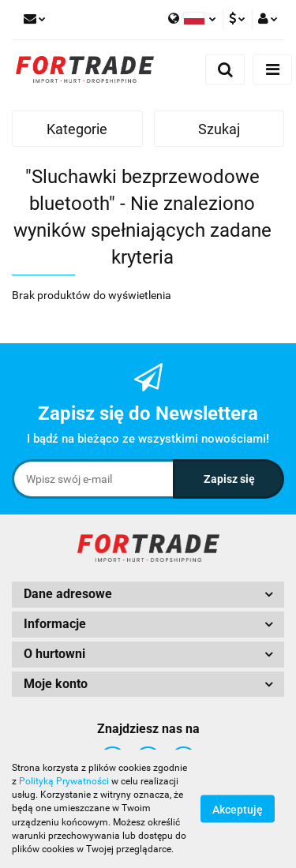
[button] (148, 595)
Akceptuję (238, 810)
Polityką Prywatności (64, 781)
